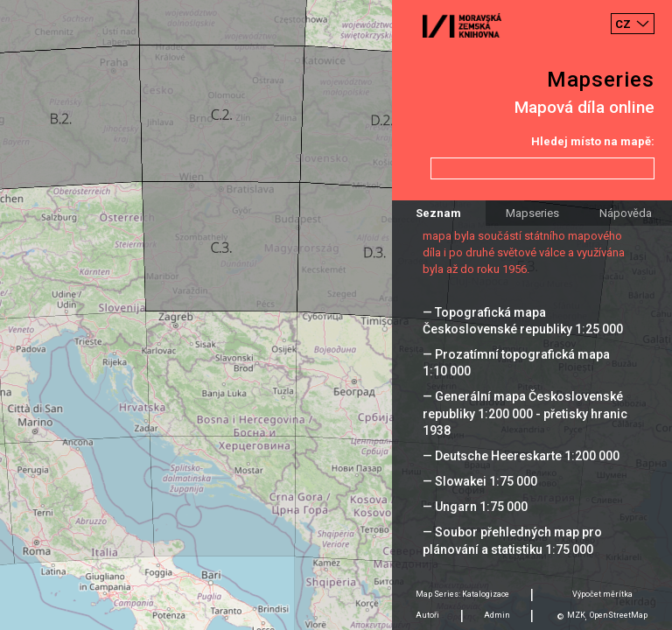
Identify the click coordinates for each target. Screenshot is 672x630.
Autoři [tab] (427, 615)
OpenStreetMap (619, 615)
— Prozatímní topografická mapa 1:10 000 (516, 363)
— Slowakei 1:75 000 (480, 481)
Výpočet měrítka (602, 594)
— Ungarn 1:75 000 (475, 507)
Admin (497, 615)
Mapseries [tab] (532, 213)
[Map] (336, 315)
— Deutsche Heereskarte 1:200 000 (521, 456)
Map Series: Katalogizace (462, 594)
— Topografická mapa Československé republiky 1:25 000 (523, 321)
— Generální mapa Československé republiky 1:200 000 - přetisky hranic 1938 (525, 413)
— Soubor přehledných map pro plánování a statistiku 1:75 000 (512, 540)
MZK (576, 615)
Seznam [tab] (438, 213)
